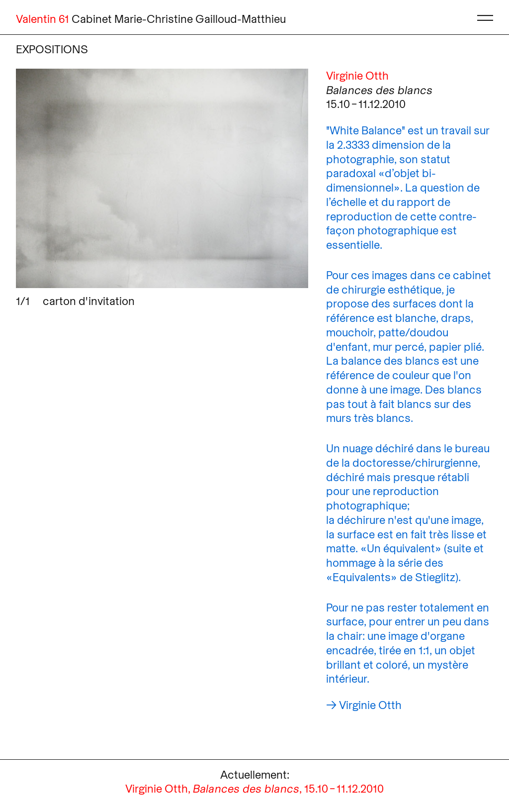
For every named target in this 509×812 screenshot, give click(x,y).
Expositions (52, 49)
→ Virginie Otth (364, 705)
